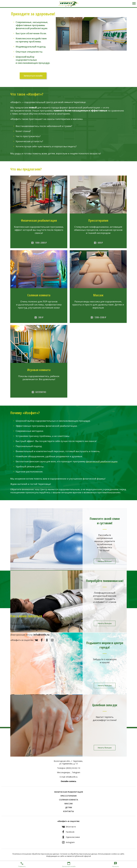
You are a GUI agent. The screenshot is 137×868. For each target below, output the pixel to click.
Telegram (76, 772)
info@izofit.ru (72, 777)
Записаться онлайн (33, 76)
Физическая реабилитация (69, 792)
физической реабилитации (102, 461)
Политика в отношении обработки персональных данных (36, 854)
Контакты (68, 811)
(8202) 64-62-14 (73, 768)
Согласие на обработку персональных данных (79, 854)
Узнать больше (105, 561)
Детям (69, 807)
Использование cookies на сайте (111, 854)
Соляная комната (68, 800)
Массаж (69, 804)
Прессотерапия (68, 796)
